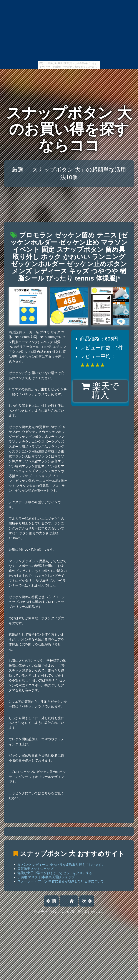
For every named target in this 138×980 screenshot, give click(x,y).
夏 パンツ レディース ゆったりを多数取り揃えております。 (61, 865)
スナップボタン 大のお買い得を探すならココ (69, 129)
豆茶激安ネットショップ (35, 869)
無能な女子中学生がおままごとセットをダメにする (55, 873)
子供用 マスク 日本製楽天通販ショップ (46, 877)
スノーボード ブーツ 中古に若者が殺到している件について (61, 881)
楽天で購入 (100, 391)
